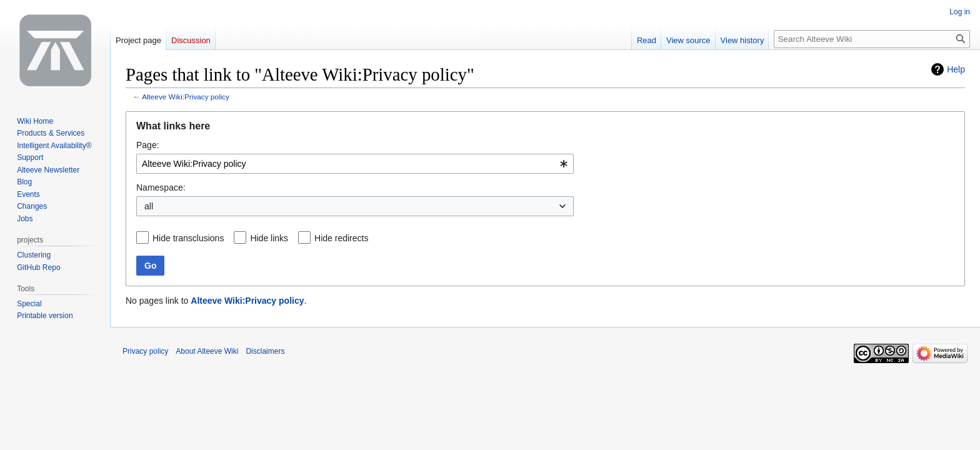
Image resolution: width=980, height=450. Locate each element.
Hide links (269, 238)
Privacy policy (145, 351)
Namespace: (161, 187)
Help (956, 69)
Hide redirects (341, 238)
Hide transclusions (188, 238)
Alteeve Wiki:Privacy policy (186, 97)
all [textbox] (149, 206)
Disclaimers (265, 351)
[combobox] (355, 164)
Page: (148, 145)
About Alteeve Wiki (207, 351)
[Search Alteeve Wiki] (872, 39)
